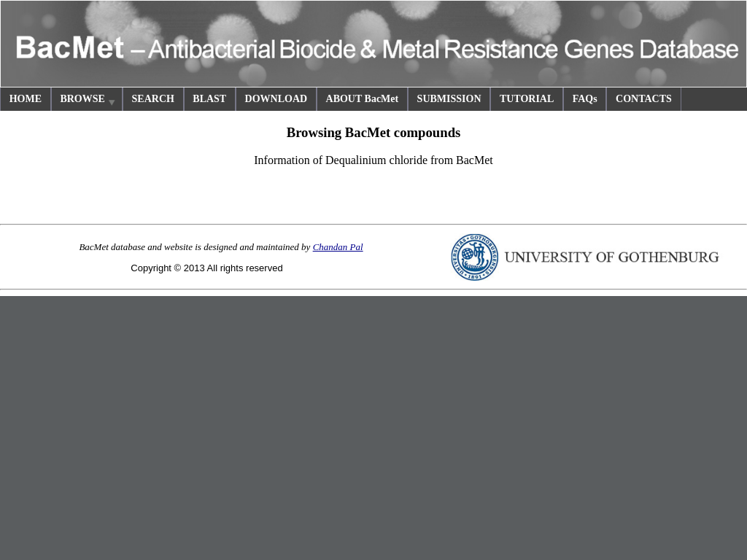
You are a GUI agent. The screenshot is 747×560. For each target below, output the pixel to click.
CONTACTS (644, 99)
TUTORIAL (527, 99)
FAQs (585, 99)
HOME (26, 99)
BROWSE (88, 101)
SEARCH (153, 99)
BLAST (209, 99)
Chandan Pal (338, 247)
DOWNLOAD (276, 99)
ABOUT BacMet (363, 99)
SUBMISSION (449, 99)
